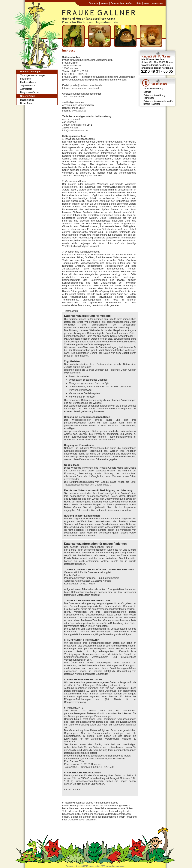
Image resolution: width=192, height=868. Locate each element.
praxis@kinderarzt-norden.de (86, 85)
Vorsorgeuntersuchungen (33, 75)
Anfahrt (130, 3)
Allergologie (26, 89)
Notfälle (147, 92)
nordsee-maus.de (72, 119)
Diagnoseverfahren (30, 92)
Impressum (157, 3)
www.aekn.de (79, 111)
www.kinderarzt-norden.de (86, 88)
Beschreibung (27, 100)
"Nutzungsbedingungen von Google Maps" (87, 485)
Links (139, 3)
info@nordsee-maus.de (75, 130)
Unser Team (26, 103)
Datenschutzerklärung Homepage (154, 97)
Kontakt (105, 3)
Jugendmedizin (28, 86)
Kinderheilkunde (28, 82)
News (147, 3)
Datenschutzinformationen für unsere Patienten (158, 103)
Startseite (94, 3)
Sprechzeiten (117, 3)
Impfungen (26, 79)
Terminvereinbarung (153, 89)
